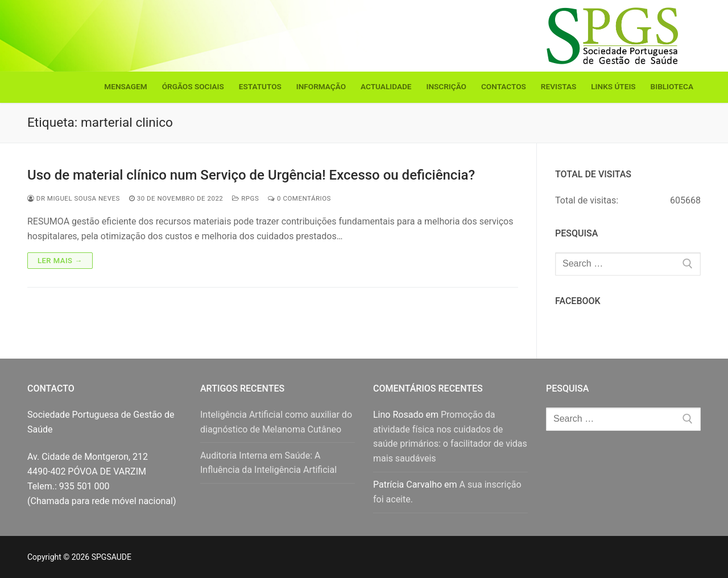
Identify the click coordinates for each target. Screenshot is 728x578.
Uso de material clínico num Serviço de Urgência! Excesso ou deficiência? (251, 175)
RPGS (245, 198)
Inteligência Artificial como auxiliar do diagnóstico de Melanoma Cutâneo (276, 422)
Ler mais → (60, 261)
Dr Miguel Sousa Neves (74, 198)
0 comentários (299, 198)
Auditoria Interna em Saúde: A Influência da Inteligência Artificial (268, 463)
